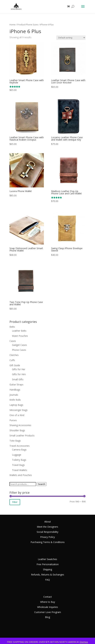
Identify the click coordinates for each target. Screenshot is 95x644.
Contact (48, 597)
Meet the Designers (47, 527)
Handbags (15, 390)
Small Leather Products (22, 435)
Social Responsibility (47, 532)
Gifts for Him (19, 374)
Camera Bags (19, 450)
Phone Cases (19, 350)
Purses (13, 420)
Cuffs (12, 360)
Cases (13, 341)
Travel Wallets (20, 470)
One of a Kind (17, 415)
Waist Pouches (20, 336)
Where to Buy (48, 602)
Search (42, 484)
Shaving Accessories (20, 425)
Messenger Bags (19, 410)
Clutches (14, 355)
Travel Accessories (20, 446)
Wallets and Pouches (21, 475)
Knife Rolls (15, 400)
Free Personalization (48, 564)
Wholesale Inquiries (48, 607)
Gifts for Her (19, 369)
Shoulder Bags (17, 430)
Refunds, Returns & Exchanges (48, 575)
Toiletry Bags (19, 460)
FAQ (47, 580)
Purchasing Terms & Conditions (48, 542)
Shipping (47, 569)
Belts (12, 327)
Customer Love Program (48, 612)
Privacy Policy (47, 537)
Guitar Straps (16, 384)
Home (12, 25)
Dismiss (84, 642)
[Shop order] (71, 38)
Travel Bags (18, 465)
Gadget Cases (19, 345)
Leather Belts (19, 331)
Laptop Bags (16, 405)
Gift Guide (15, 365)
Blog (47, 617)
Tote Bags (15, 441)
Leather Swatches (47, 559)
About (48, 522)
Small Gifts (18, 379)
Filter (15, 502)
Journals (14, 395)
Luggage (17, 455)
